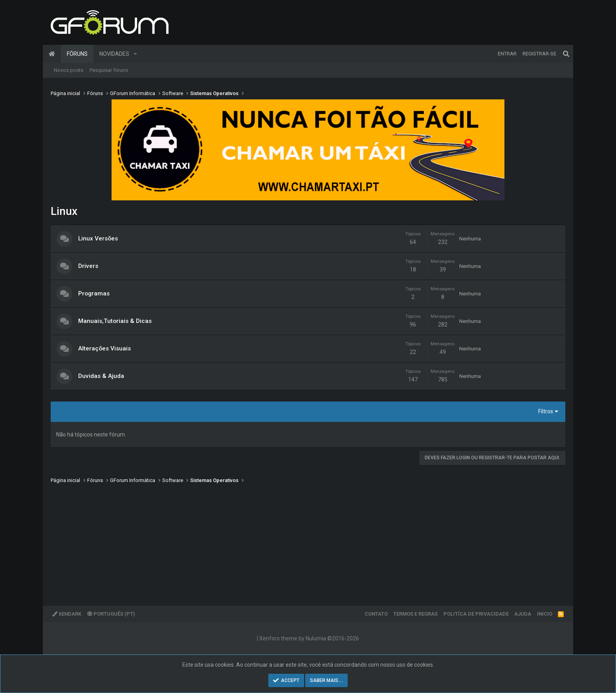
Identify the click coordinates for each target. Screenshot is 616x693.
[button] (135, 54)
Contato (376, 614)
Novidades (114, 54)
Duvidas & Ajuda (101, 376)
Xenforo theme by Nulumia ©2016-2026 (309, 638)
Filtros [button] (546, 411)
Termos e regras (415, 614)
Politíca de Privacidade (476, 614)
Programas (94, 293)
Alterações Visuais (104, 348)
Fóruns (77, 54)
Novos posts (69, 70)
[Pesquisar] (566, 54)
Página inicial (52, 54)
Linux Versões (98, 238)
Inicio (545, 614)
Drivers (88, 266)
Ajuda (523, 614)
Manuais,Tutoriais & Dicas (115, 321)
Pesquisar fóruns (109, 70)
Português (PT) (111, 614)
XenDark (67, 614)
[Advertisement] (286, 539)
